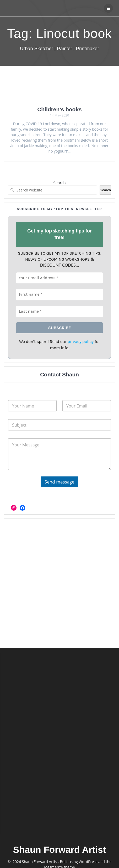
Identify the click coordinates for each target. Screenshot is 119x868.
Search (59, 183)
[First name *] (59, 294)
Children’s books (59, 109)
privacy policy (81, 342)
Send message (59, 482)
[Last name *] (59, 311)
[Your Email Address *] (59, 278)
